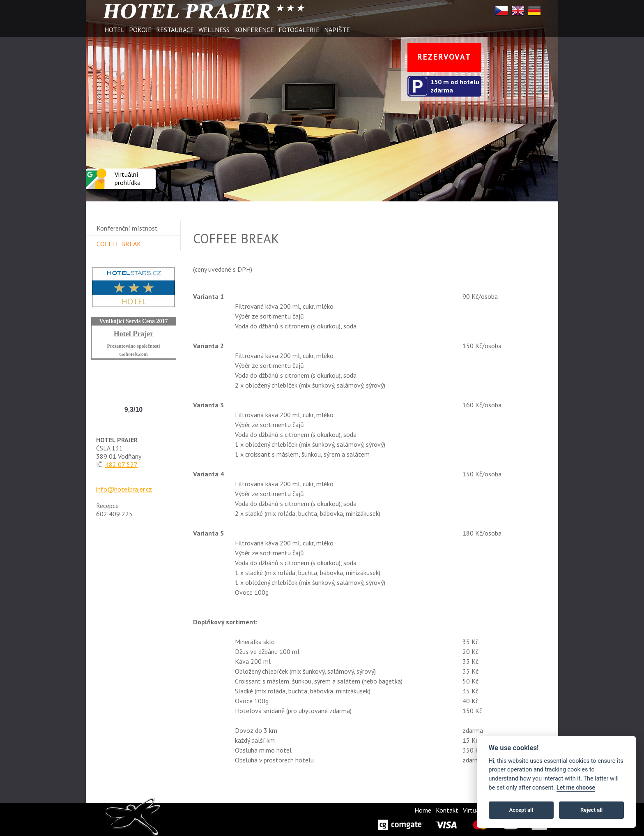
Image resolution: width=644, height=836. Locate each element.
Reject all (591, 810)
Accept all (521, 810)
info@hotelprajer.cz (124, 489)
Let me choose (576, 788)
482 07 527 (121, 464)
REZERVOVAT (444, 57)
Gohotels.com (133, 354)
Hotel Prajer (133, 334)
